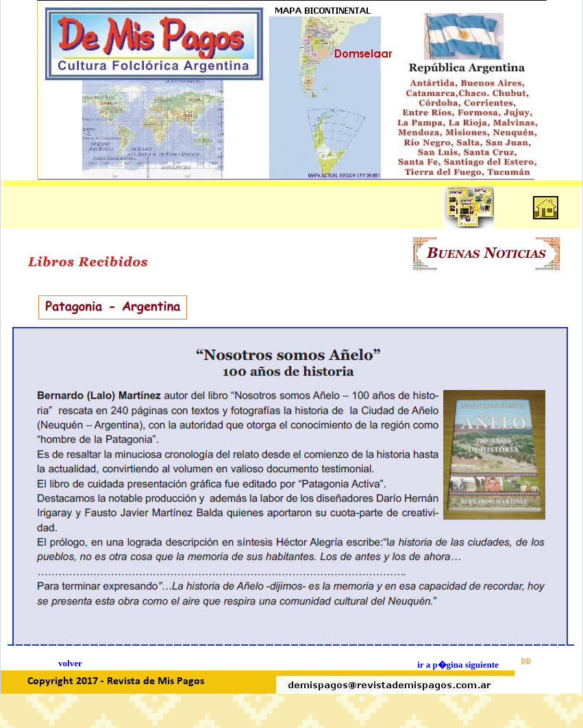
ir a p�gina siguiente (458, 665)
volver (70, 663)
